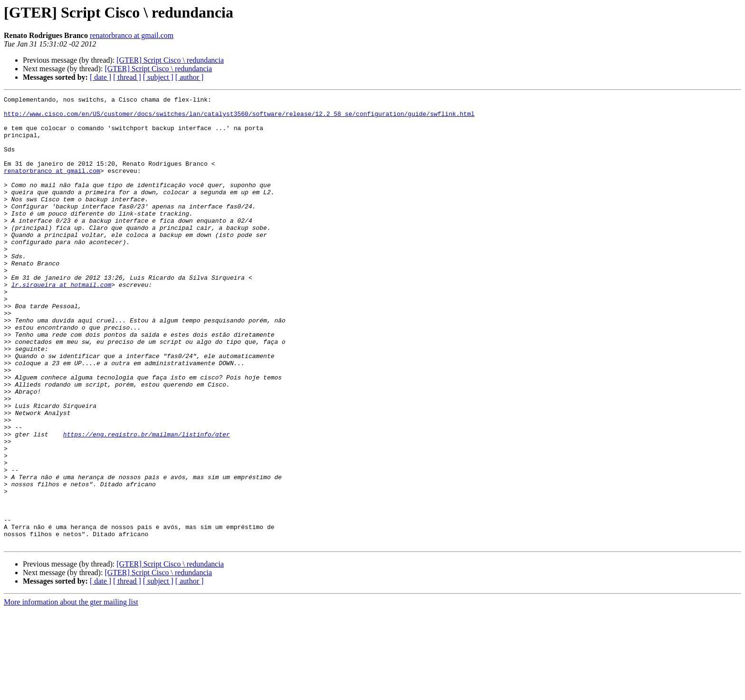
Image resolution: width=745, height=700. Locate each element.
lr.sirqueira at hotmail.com (62, 323)
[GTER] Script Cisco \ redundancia (170, 60)
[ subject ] (158, 77)
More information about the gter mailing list (71, 692)
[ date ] (100, 77)
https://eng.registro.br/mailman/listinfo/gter (147, 502)
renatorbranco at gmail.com (132, 35)
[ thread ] (127, 77)
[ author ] (190, 77)
